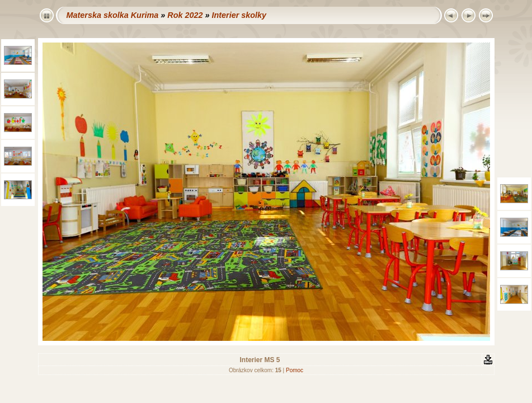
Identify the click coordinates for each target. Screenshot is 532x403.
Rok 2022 (185, 15)
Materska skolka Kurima (113, 15)
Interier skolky (239, 15)
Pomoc (295, 370)
